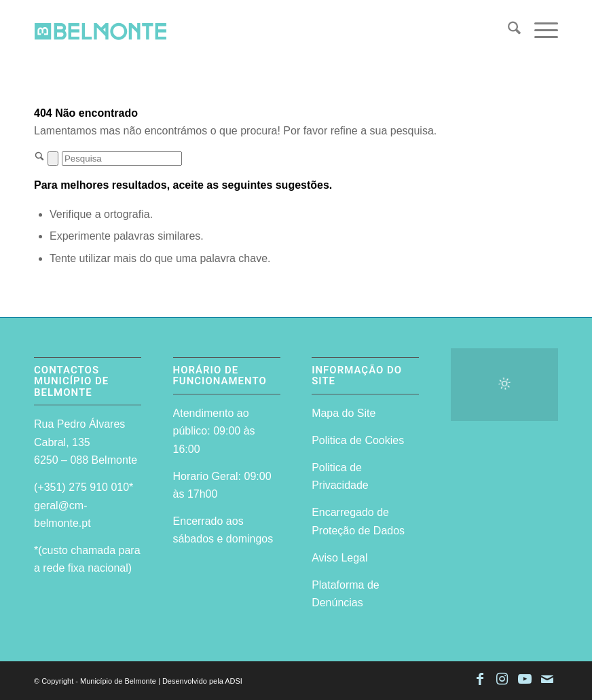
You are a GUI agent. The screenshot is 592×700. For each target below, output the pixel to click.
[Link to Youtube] (525, 679)
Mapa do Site (344, 413)
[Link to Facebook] (480, 679)
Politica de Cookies (358, 440)
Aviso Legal (339, 558)
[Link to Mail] (547, 679)
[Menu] (539, 31)
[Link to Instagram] (502, 679)
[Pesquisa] (507, 31)
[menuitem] (507, 31)
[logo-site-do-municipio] (100, 31)
